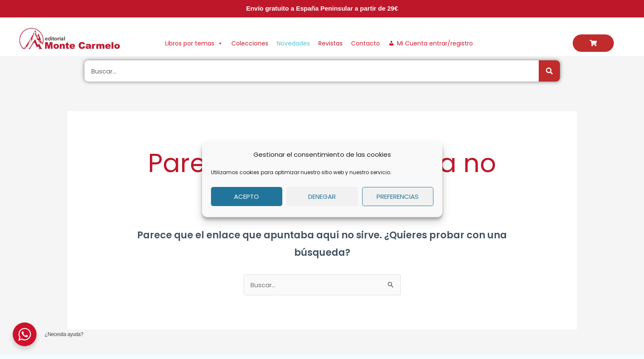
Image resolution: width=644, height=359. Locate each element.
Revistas (330, 43)
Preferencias (398, 196)
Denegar (322, 196)
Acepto (246, 196)
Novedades (293, 43)
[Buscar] (549, 71)
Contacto (366, 43)
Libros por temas (194, 43)
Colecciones (250, 43)
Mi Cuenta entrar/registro (435, 43)
